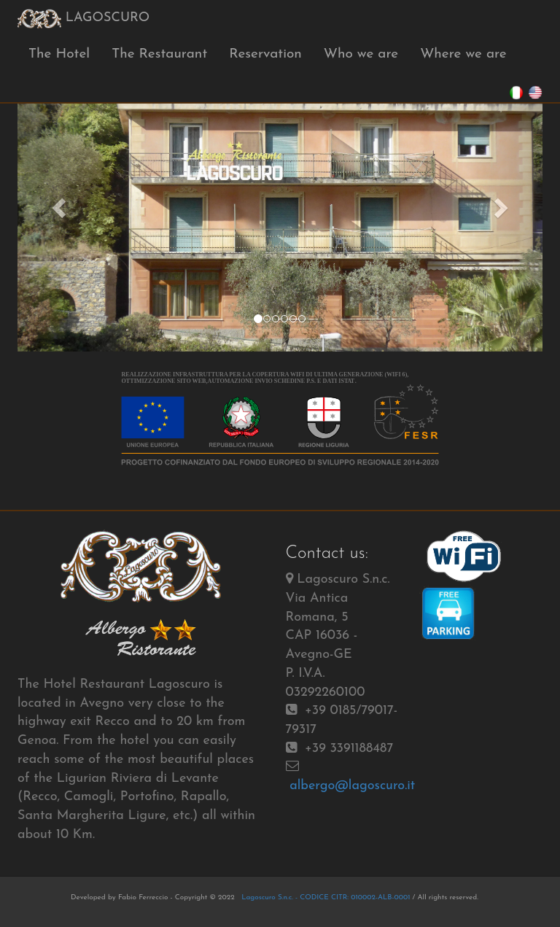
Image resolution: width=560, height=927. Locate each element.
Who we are (361, 54)
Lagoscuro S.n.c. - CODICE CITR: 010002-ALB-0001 (325, 897)
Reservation (265, 54)
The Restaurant (159, 54)
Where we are (463, 54)
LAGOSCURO (83, 19)
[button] (57, 204)
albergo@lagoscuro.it (352, 786)
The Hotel (59, 54)
